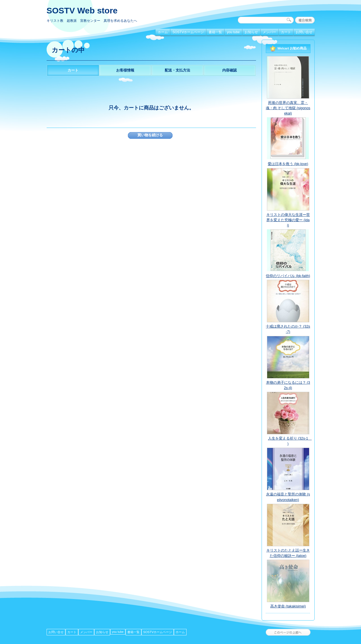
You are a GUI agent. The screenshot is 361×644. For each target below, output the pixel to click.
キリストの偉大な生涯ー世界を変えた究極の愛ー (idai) (288, 220)
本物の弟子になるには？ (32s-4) (288, 385)
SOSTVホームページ (188, 32)
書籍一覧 (215, 32)
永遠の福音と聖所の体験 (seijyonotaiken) (288, 497)
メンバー (269, 32)
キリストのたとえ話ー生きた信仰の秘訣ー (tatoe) (288, 553)
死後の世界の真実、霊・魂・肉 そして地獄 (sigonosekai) (288, 108)
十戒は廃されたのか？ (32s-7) (288, 329)
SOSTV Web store (82, 10)
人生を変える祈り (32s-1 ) (289, 441)
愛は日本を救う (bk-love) (288, 164)
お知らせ (251, 32)
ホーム (163, 32)
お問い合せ (304, 32)
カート (286, 32)
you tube (233, 32)
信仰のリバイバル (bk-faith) (288, 276)
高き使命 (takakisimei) (288, 606)
